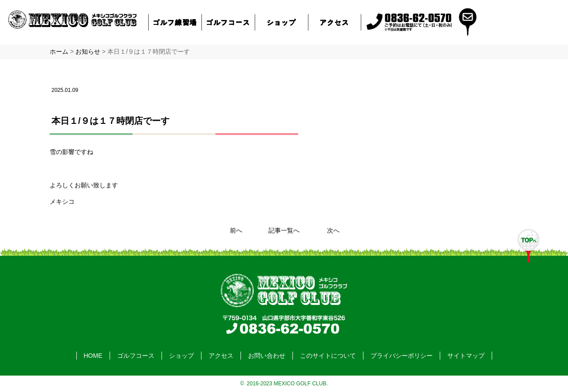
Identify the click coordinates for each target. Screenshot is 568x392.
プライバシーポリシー (402, 356)
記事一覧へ (284, 230)
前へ (236, 230)
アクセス (335, 22)
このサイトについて (328, 356)
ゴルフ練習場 (175, 22)
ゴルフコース (229, 22)
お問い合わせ (267, 356)
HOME (93, 356)
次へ (333, 230)
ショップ (281, 22)
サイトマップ (466, 356)
